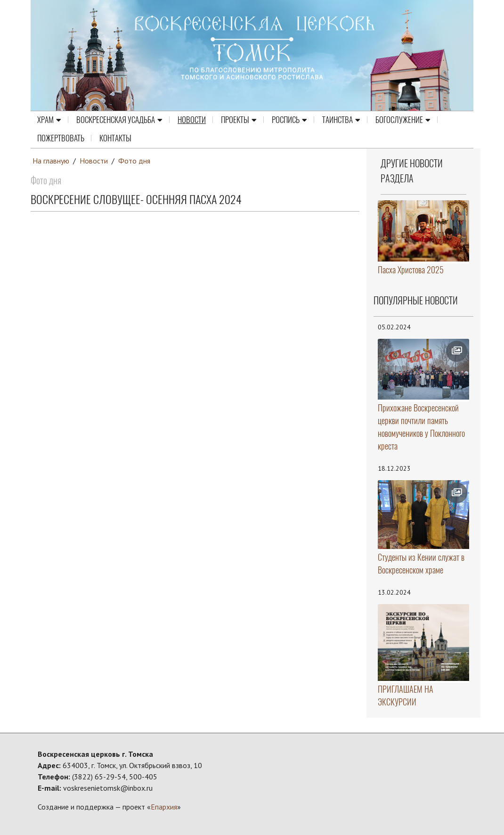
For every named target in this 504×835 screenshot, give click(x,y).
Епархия (164, 807)
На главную (51, 161)
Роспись (289, 120)
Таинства (341, 120)
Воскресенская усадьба (119, 120)
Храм (49, 120)
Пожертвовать (61, 139)
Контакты (115, 139)
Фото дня (134, 161)
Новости (192, 120)
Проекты (239, 120)
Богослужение (403, 120)
